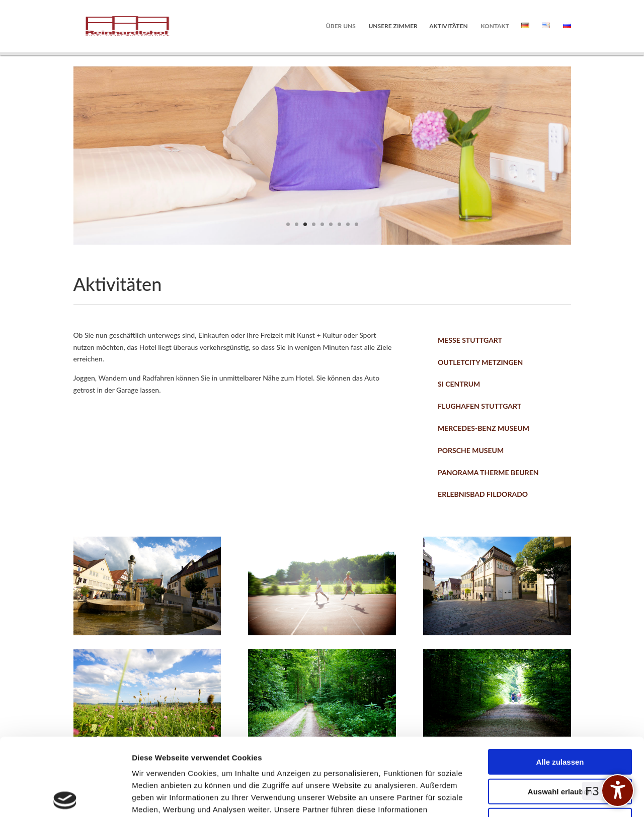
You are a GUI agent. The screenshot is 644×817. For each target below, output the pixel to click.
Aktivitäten (448, 26)
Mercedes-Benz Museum (484, 428)
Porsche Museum (471, 450)
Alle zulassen (560, 684)
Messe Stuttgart (470, 340)
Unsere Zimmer (393, 26)
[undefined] (618, 791)
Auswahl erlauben (560, 714)
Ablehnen (560, 743)
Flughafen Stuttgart (479, 406)
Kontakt (495, 26)
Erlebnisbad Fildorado (483, 494)
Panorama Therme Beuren (488, 472)
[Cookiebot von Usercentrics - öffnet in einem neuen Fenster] (65, 797)
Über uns (341, 26)
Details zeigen (535, 797)
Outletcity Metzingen (480, 362)
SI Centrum (459, 384)
